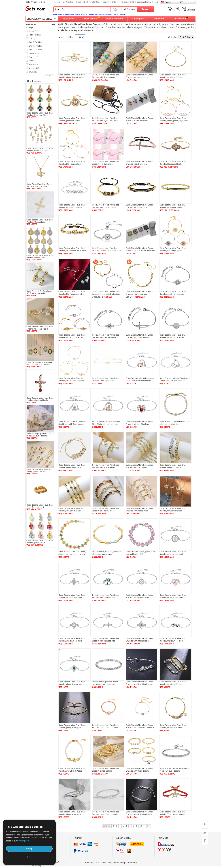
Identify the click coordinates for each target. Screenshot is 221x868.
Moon (32, 61)
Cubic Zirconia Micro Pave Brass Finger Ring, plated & (40, 506)
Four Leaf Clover (37, 50)
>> (149, 826)
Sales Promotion (114, 19)
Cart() (176, 9)
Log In (57, 2)
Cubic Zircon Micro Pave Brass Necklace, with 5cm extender (39, 363)
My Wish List (68, 2)
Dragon (33, 72)
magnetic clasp (87, 14)
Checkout (191, 10)
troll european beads (104, 14)
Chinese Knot (36, 46)
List (72, 37)
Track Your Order (109, 2)
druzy (116, 14)
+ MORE (49, 75)
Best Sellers (91, 19)
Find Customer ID (127, 2)
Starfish (33, 64)
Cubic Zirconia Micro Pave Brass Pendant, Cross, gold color (40, 399)
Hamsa (33, 31)
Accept (29, 849)
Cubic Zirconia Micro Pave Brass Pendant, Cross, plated (40, 221)
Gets (35, 8)
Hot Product (34, 81)
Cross (33, 39)
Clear (53, 24)
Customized (180, 19)
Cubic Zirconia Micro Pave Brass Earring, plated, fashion (40, 470)
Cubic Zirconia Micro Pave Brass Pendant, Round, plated (40, 257)
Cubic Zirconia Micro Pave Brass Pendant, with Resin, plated (40, 150)
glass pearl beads (72, 14)
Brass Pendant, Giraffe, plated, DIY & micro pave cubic (39, 292)
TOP (205, 841)
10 (141, 826)
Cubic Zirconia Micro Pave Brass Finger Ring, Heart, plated (40, 328)
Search (146, 9)
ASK (205, 833)
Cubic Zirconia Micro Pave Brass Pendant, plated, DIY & (40, 542)
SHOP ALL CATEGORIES (39, 19)
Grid (81, 37)
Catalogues (138, 19)
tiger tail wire (58, 14)
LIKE (205, 824)
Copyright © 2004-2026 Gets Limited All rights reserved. (111, 863)
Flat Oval (34, 53)
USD (181, 2)
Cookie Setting (35, 866)
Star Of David (36, 42)
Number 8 (34, 68)
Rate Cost (95, 2)
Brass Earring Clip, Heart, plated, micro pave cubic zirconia (40, 435)
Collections (159, 19)
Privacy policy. (23, 841)
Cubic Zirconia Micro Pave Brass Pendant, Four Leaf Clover (40, 114)
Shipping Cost (82, 2)
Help (156, 2)
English (167, 2)
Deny (29, 857)
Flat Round (35, 35)
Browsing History (144, 2)
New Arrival (69, 19)
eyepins (123, 14)
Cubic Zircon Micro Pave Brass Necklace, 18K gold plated (39, 185)
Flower (33, 57)
